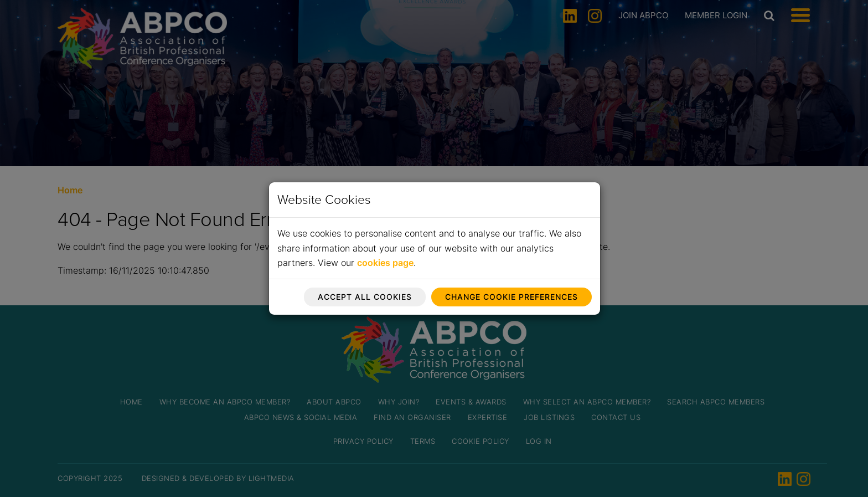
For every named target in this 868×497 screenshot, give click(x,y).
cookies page (385, 263)
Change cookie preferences (512, 297)
